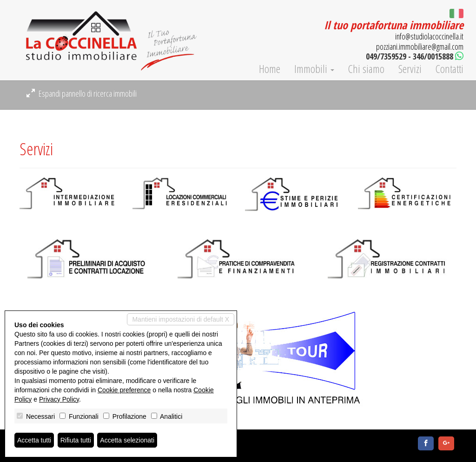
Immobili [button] (314, 69)
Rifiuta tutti (76, 440)
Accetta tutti (34, 440)
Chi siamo (366, 69)
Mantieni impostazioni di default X (181, 319)
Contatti (450, 69)
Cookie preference (124, 390)
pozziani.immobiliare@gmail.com (420, 46)
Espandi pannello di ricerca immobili (82, 93)
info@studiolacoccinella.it (429, 36)
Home (270, 69)
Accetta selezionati (127, 440)
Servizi (410, 69)
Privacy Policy (59, 399)
